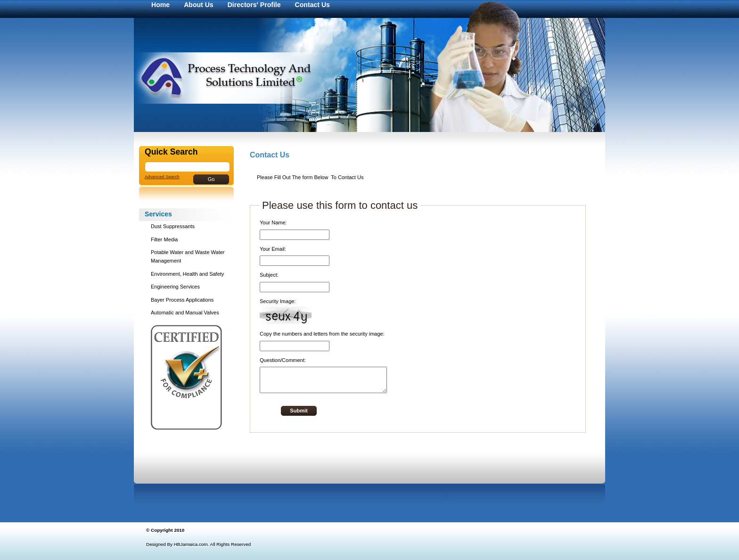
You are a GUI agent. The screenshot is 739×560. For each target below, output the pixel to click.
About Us (199, 5)
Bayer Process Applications (182, 300)
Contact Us (312, 5)
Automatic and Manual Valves (185, 313)
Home (160, 5)
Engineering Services (175, 287)
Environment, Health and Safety (187, 274)
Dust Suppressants (173, 226)
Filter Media (164, 239)
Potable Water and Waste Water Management (188, 256)
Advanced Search (162, 177)
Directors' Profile (254, 5)
